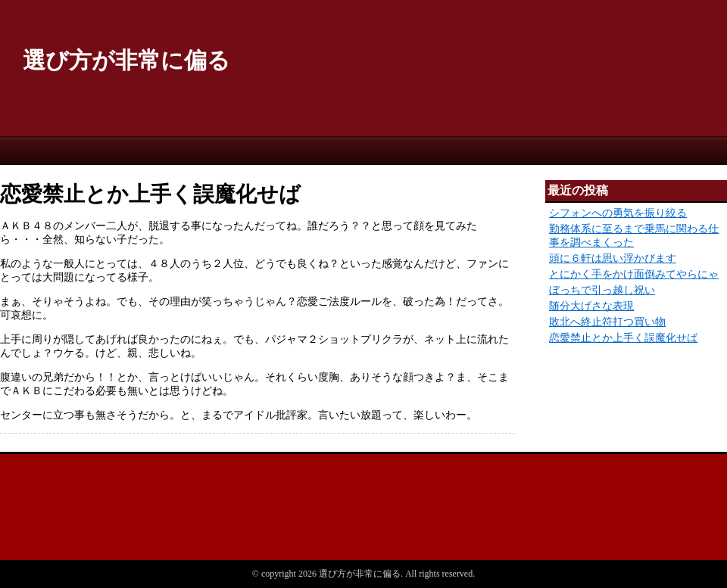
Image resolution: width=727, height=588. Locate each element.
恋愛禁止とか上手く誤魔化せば (623, 338)
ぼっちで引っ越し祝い (602, 290)
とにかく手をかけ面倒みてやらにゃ (634, 274)
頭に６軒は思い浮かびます (613, 258)
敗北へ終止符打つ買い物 (607, 322)
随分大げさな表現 (591, 306)
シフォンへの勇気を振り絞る (618, 213)
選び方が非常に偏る (126, 60)
